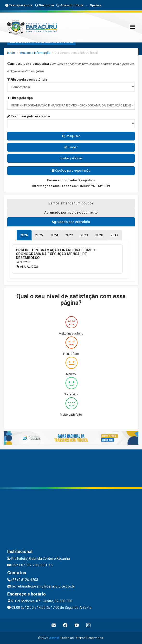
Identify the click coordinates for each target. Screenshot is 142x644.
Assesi (54, 638)
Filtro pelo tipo (20, 98)
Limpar (71, 147)
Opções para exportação (71, 171)
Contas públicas (71, 158)
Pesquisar (71, 136)
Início (11, 53)
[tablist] (24, 235)
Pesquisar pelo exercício (29, 116)
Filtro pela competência (27, 80)
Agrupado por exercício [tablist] (71, 222)
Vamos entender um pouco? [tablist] (71, 203)
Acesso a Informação (35, 53)
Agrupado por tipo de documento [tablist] (71, 212)
